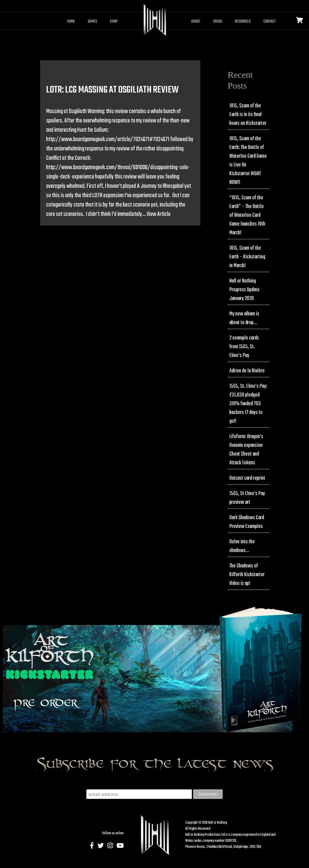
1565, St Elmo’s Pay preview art (247, 498)
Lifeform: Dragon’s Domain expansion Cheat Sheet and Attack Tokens (246, 450)
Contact (270, 22)
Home (71, 22)
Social (218, 22)
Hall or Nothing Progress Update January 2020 (244, 290)
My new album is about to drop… (244, 318)
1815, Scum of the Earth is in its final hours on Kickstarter (248, 115)
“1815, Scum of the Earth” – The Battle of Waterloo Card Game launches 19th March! (247, 215)
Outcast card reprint (247, 478)
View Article (159, 214)
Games (92, 22)
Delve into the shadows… (242, 546)
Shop (114, 22)
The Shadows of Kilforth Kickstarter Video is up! (247, 575)
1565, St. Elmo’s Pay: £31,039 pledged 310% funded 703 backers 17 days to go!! (248, 404)
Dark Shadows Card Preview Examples (247, 522)
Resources (243, 22)
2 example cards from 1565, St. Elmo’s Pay (244, 347)
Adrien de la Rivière (247, 371)
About (196, 22)
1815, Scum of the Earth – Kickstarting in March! (247, 257)
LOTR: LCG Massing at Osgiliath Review (112, 90)
